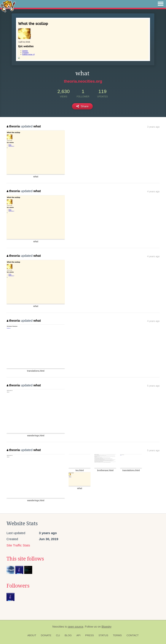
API (78, 635)
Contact (132, 635)
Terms (117, 635)
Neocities (58, 627)
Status (103, 635)
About (32, 635)
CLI (58, 635)
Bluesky (107, 627)
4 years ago (153, 191)
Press (89, 635)
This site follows (25, 559)
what (37, 126)
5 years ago (153, 386)
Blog (68, 635)
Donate (46, 635)
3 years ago (153, 127)
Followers (18, 586)
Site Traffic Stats (18, 545)
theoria (13, 126)
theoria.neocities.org (83, 81)
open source (75, 627)
